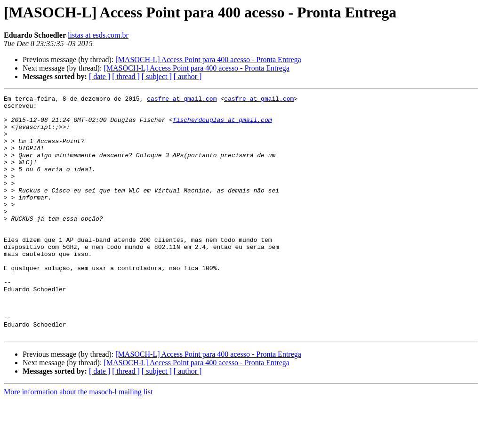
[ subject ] (157, 76)
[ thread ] (126, 76)
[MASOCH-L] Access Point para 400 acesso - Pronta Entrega (208, 60)
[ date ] (100, 76)
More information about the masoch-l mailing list (78, 440)
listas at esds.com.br (98, 35)
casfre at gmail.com (182, 100)
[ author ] (188, 76)
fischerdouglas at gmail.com (222, 125)
